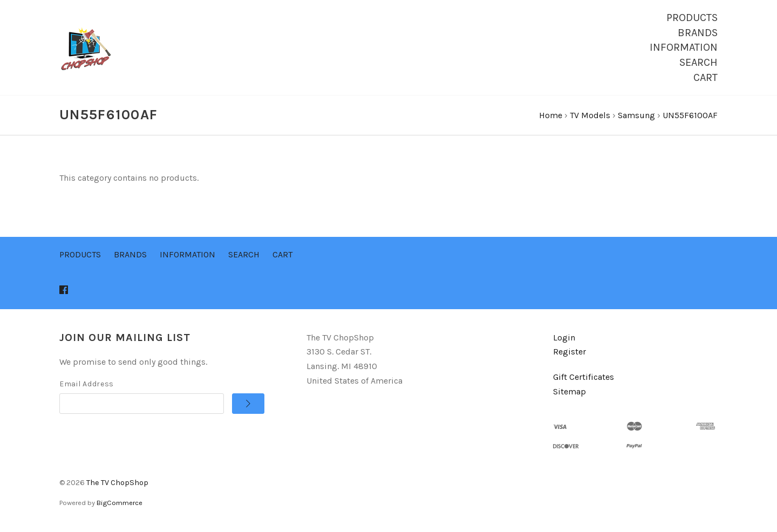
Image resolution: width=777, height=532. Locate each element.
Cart (706, 77)
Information (684, 47)
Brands (698, 33)
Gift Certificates (584, 379)
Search (698, 62)
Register (570, 354)
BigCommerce (120, 505)
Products (692, 18)
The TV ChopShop (117, 484)
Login (564, 339)
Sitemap (570, 393)
